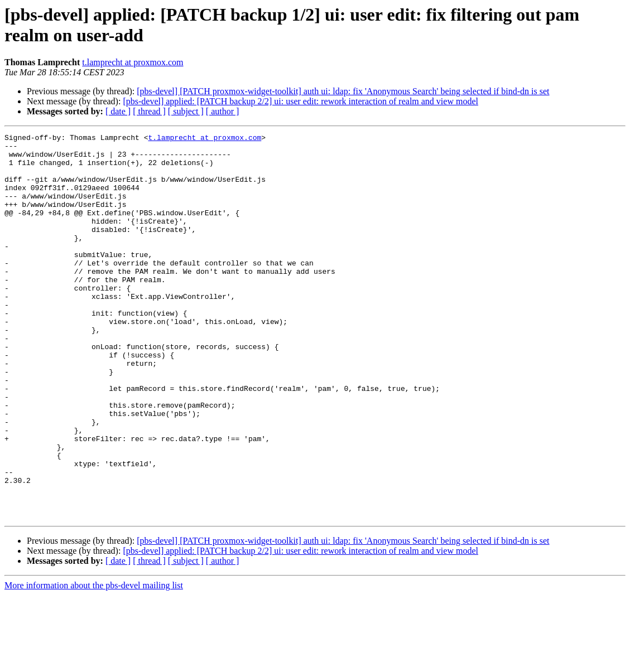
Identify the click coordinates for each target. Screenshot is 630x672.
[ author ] (223, 111)
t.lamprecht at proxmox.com (133, 62)
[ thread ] (149, 111)
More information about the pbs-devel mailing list (94, 662)
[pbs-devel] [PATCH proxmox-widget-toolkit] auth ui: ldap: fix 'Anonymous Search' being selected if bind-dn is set (343, 91)
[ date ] (118, 111)
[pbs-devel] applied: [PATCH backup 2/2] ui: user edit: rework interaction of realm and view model (300, 101)
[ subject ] (186, 111)
